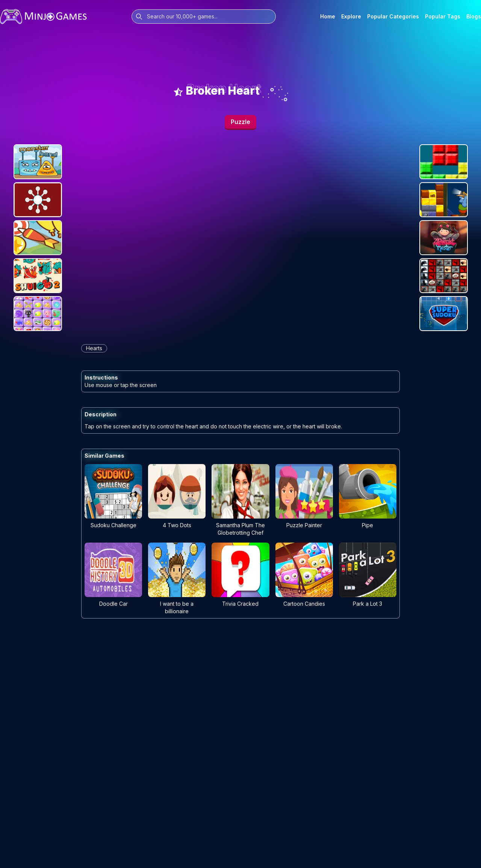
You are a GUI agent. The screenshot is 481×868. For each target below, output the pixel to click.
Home (328, 16)
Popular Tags (443, 16)
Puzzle (240, 122)
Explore (351, 16)
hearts (94, 348)
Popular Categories (393, 16)
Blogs (474, 16)
